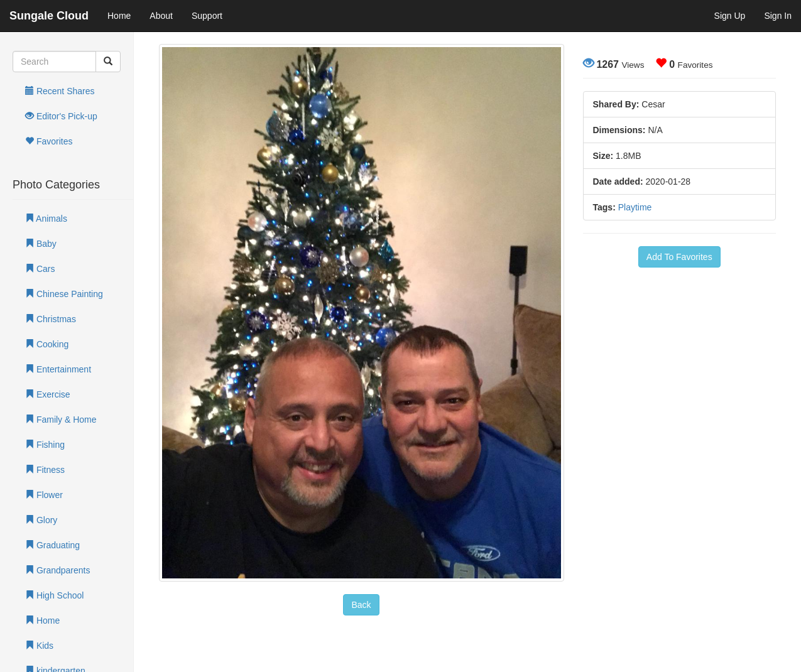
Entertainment (58, 369)
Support (207, 16)
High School (54, 595)
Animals (46, 219)
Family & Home (61, 420)
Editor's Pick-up (61, 116)
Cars (40, 269)
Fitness (45, 470)
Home (119, 16)
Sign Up (730, 16)
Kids (39, 646)
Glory (41, 520)
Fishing (45, 445)
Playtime (635, 207)
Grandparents (58, 570)
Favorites (49, 141)
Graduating (52, 545)
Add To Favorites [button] (679, 257)
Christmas (51, 319)
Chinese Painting (64, 294)
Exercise (48, 394)
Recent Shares (60, 91)
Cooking (47, 344)
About (161, 16)
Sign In (778, 16)
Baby (41, 244)
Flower (44, 495)
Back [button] (361, 605)
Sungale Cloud (49, 16)
